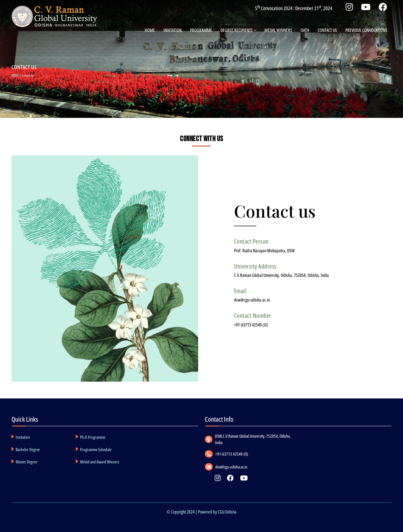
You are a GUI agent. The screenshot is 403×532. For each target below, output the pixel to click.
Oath (305, 30)
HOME (15, 75)
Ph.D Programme (93, 437)
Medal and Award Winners (100, 462)
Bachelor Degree (28, 449)
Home (150, 30)
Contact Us (327, 30)
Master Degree (26, 462)
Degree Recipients (238, 30)
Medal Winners (278, 30)
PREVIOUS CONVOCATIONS (366, 30)
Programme (201, 30)
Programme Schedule (96, 449)
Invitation (173, 30)
